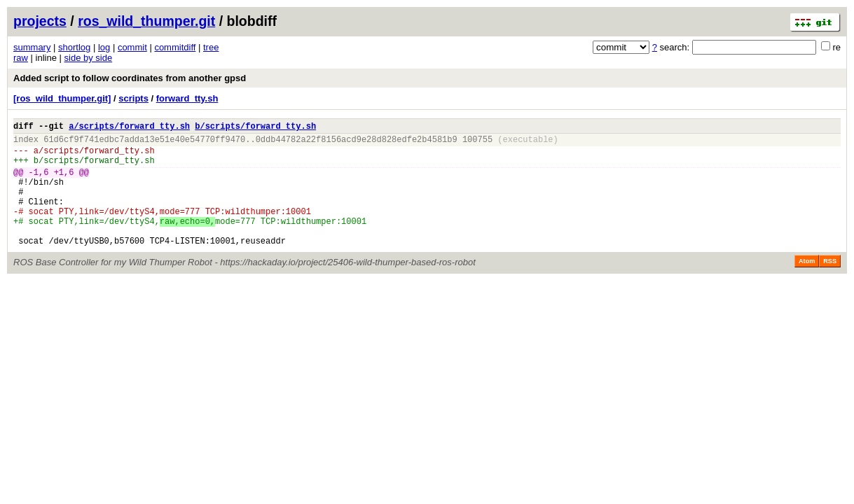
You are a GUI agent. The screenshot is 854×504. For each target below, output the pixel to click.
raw (21, 58)
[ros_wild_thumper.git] (62, 98)
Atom (807, 286)
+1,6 (64, 182)
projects (40, 21)
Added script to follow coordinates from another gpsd (130, 78)
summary (32, 47)
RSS (830, 286)
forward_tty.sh (187, 98)
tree (211, 47)
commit (132, 47)
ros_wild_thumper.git (146, 21)
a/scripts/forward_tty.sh (129, 128)
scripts (133, 98)
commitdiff (175, 47)
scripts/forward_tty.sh (99, 156)
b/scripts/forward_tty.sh (255, 128)
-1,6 (39, 182)
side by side (89, 58)
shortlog (74, 47)
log (104, 47)
